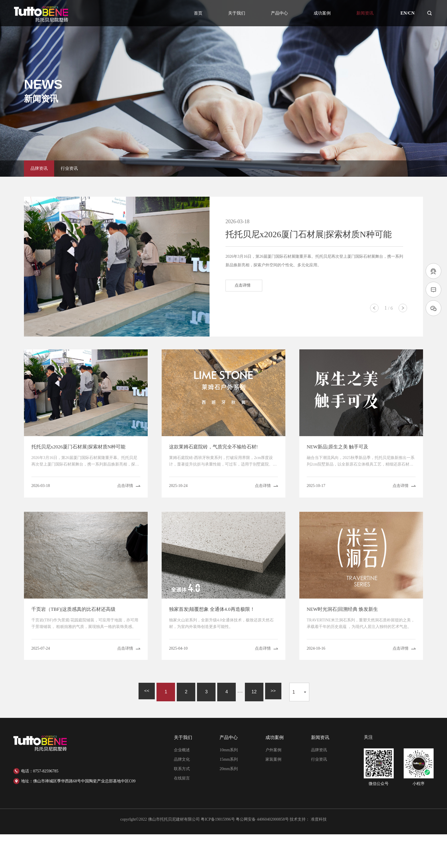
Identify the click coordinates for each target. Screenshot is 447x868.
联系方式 (182, 802)
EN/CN (408, 13)
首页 (198, 13)
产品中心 (279, 13)
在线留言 (182, 812)
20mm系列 (229, 802)
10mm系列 (229, 784)
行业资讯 (77, 167)
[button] (374, 308)
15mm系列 (229, 793)
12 (254, 725)
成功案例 (322, 13)
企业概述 (182, 784)
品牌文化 (182, 793)
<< (146, 725)
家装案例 (273, 793)
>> (274, 725)
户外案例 (273, 784)
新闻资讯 (365, 13)
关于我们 (237, 13)
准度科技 (319, 853)
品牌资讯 (42, 167)
